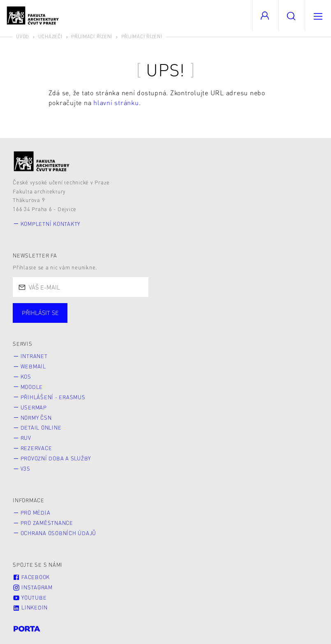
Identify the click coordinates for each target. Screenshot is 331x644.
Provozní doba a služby (56, 458)
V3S (25, 469)
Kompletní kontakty (51, 224)
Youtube (30, 598)
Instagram (33, 587)
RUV (26, 438)
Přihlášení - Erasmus (53, 397)
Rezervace (36, 448)
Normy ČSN (36, 418)
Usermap (34, 407)
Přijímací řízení (92, 36)
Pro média (36, 513)
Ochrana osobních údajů (59, 533)
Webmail (33, 366)
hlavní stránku (116, 102)
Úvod (23, 36)
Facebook (31, 577)
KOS (26, 377)
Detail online (41, 428)
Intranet (34, 356)
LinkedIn (30, 607)
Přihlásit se (40, 313)
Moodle (32, 387)
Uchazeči (50, 36)
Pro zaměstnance (47, 523)
